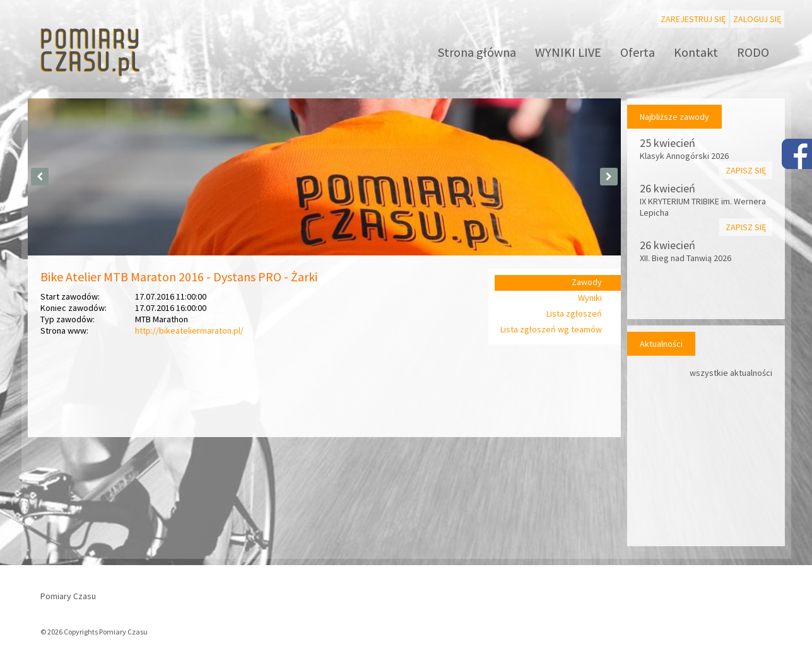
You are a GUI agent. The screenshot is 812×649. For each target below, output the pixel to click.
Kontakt (696, 52)
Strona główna (477, 52)
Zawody (587, 282)
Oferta (638, 52)
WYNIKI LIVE (568, 52)
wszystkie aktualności (731, 373)
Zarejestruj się (693, 19)
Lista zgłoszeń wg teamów (551, 329)
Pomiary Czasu (68, 596)
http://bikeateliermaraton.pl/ (189, 330)
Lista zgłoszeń (574, 313)
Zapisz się (746, 170)
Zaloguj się (757, 19)
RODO (753, 52)
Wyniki (590, 298)
